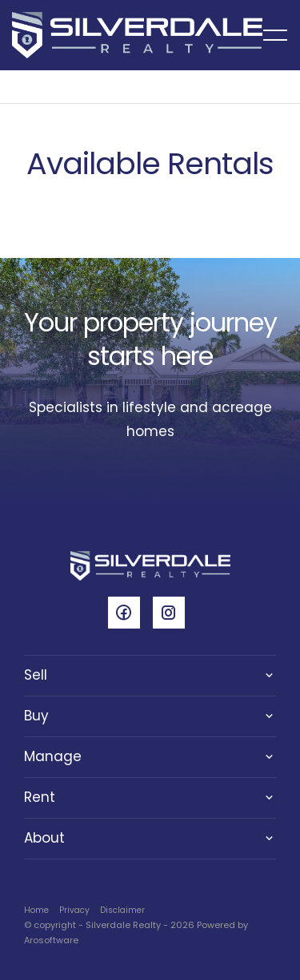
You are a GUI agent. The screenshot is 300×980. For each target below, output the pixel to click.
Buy (36, 716)
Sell (36, 675)
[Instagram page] (173, 614)
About (44, 838)
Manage (53, 756)
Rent (40, 797)
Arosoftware (51, 940)
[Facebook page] (130, 614)
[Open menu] (275, 35)
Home (36, 910)
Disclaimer (122, 910)
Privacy (74, 910)
